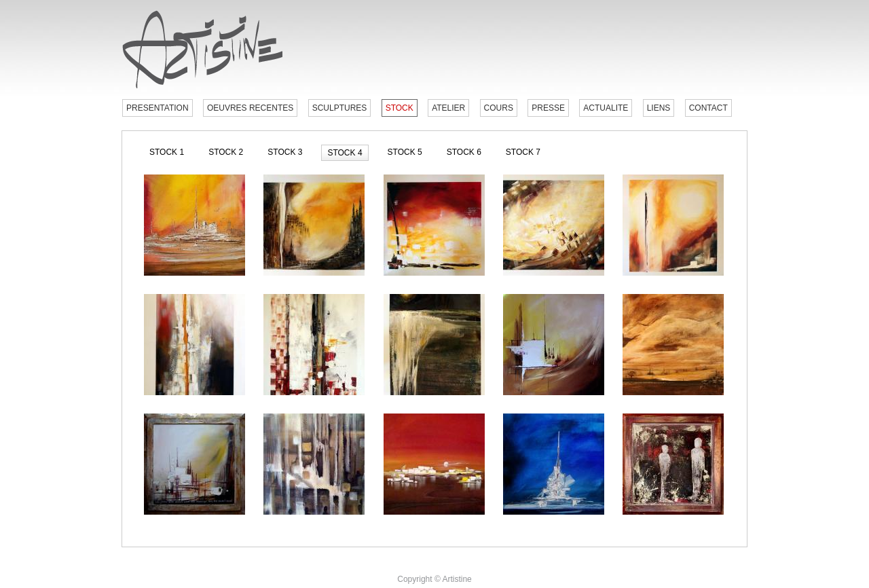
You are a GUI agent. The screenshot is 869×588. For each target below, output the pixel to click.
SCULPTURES (340, 108)
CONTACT (708, 108)
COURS (499, 108)
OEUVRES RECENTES (250, 108)
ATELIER (448, 108)
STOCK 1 (167, 152)
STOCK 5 (405, 152)
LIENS (659, 108)
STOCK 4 (345, 153)
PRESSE (548, 108)
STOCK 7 (523, 152)
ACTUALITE (606, 108)
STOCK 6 (464, 152)
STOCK (400, 108)
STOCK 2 (226, 152)
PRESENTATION (158, 108)
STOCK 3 (285, 152)
